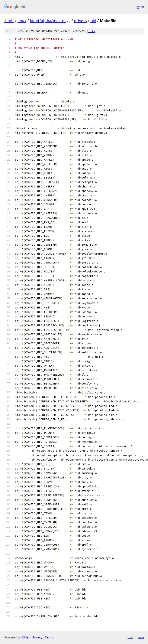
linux (22, 21)
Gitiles (26, 637)
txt (130, 637)
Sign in (139, 7)
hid (93, 21)
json (140, 637)
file (92, 31)
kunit (9, 21)
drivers (80, 21)
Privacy (37, 637)
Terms (49, 637)
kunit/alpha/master (48, 21)
